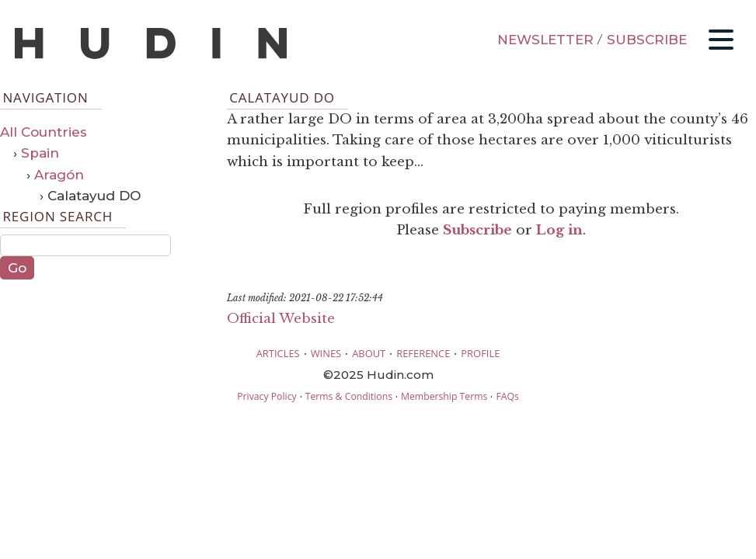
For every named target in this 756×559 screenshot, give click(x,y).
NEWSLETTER (545, 40)
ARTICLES (278, 353)
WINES (326, 353)
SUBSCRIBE (647, 40)
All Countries (44, 132)
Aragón (59, 175)
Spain (40, 153)
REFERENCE (423, 353)
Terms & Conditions (349, 396)
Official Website (281, 319)
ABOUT (369, 353)
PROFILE (480, 353)
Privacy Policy (267, 396)
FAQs (507, 396)
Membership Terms (444, 396)
